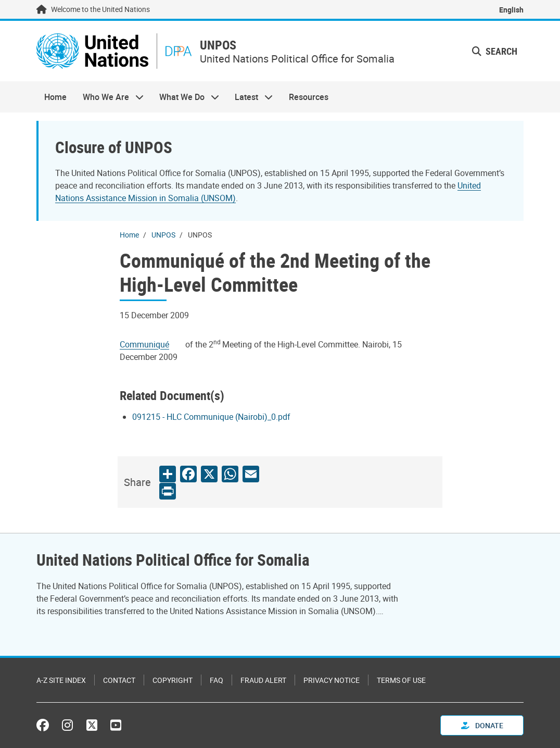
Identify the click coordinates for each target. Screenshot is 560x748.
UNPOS (218, 45)
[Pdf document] (151, 344)
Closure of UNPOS (114, 147)
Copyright (173, 680)
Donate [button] (482, 725)
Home (55, 97)
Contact (119, 680)
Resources (309, 97)
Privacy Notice (332, 680)
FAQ (217, 680)
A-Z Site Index (61, 680)
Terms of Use (401, 680)
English (511, 10)
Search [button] (495, 51)
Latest (250, 97)
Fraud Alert (263, 680)
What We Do (185, 97)
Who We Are (109, 97)
